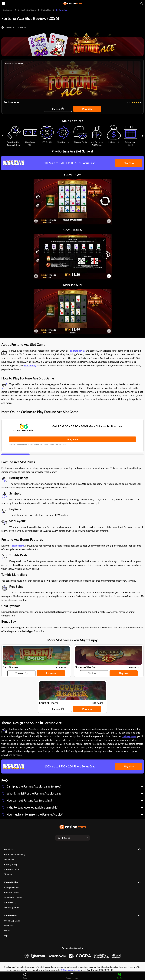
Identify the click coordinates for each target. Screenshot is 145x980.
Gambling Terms (12, 907)
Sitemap (8, 874)
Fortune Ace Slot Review (14, 63)
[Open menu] (3, 4)
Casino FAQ (10, 902)
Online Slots (46, 10)
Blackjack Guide (12, 887)
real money (30, 366)
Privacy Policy (11, 864)
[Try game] (58, 109)
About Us (9, 849)
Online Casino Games (27, 10)
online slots (18, 546)
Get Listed (9, 859)
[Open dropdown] (72, 838)
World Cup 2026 (12, 921)
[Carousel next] (142, 136)
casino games (129, 736)
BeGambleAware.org (70, 970)
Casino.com (8, 10)
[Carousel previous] (3, 136)
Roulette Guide (11, 892)
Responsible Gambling (15, 854)
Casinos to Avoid (12, 869)
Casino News (10, 915)
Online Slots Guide (13, 897)
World (7, 930)
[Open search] (142, 3)
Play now (87, 109)
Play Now (129, 163)
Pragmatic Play (77, 351)
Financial (8, 926)
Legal (7, 935)
